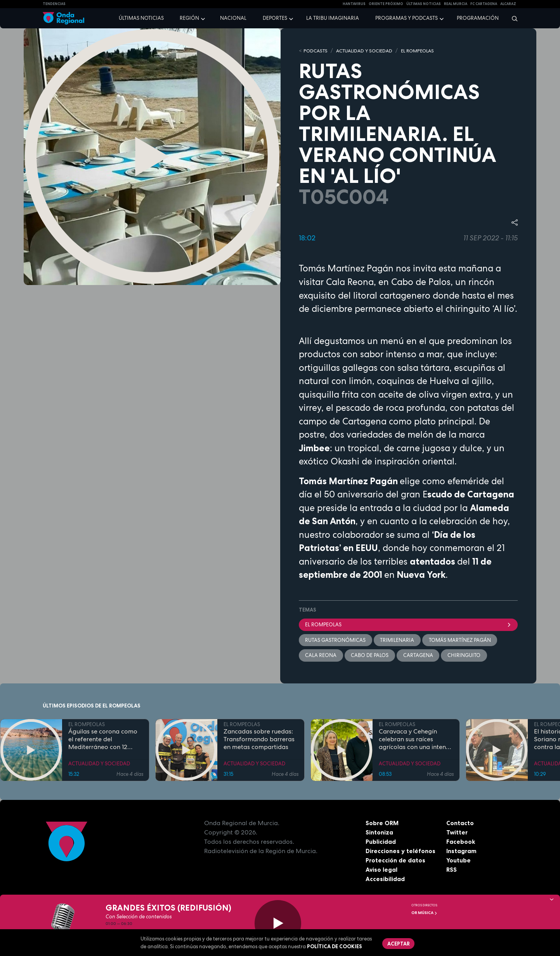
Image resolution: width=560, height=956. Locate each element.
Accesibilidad (385, 880)
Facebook (461, 842)
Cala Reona (321, 656)
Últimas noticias (141, 18)
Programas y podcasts (407, 18)
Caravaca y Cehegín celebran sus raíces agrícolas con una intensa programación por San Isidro (416, 740)
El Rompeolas (408, 625)
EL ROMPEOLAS (426, 51)
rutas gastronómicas (336, 641)
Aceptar (399, 944)
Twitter (457, 833)
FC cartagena (484, 4)
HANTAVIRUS (354, 4)
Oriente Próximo (386, 4)
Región (189, 18)
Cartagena (419, 656)
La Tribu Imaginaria (333, 18)
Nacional (233, 18)
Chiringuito (465, 656)
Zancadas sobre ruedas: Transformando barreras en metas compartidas (259, 740)
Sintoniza (379, 833)
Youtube (459, 861)
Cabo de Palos (370, 656)
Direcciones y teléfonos (401, 852)
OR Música (424, 913)
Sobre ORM (383, 824)
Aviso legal (382, 870)
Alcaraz (508, 4)
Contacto (460, 824)
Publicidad (381, 842)
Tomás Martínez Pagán (461, 641)
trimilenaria (398, 641)
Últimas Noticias (424, 4)
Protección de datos (396, 861)
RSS (452, 870)
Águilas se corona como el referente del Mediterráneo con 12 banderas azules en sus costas (103, 740)
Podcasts (316, 51)
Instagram (462, 852)
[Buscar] (512, 18)
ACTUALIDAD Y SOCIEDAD (368, 51)
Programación (478, 18)
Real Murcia (456, 4)
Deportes (275, 18)
